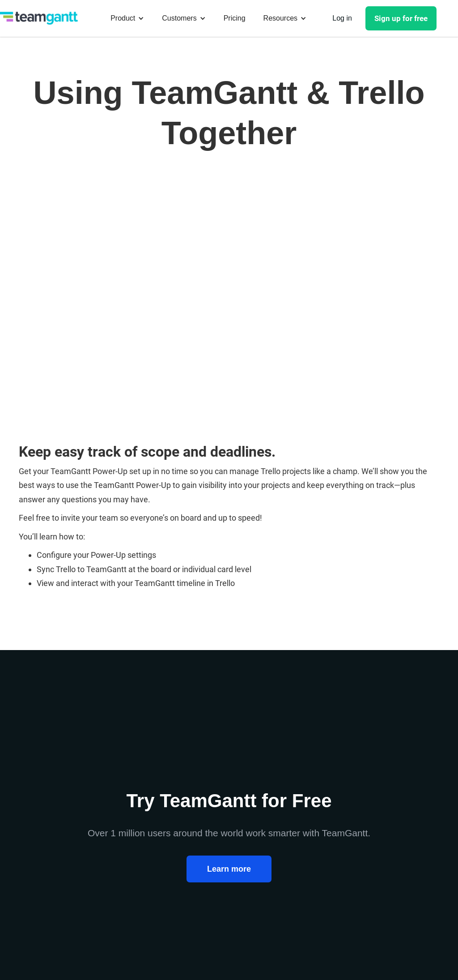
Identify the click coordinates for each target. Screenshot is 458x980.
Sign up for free (401, 18)
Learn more (229, 869)
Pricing (235, 18)
